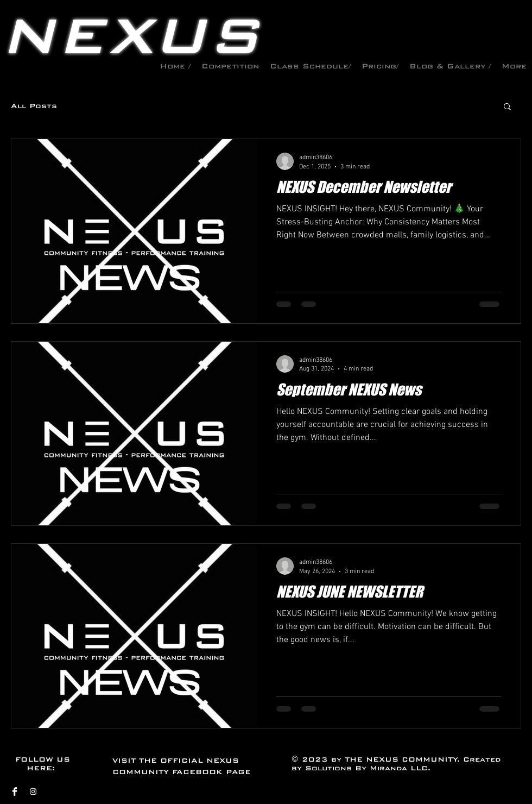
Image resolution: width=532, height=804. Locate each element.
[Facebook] (15, 792)
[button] (507, 107)
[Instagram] (33, 792)
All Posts (34, 106)
